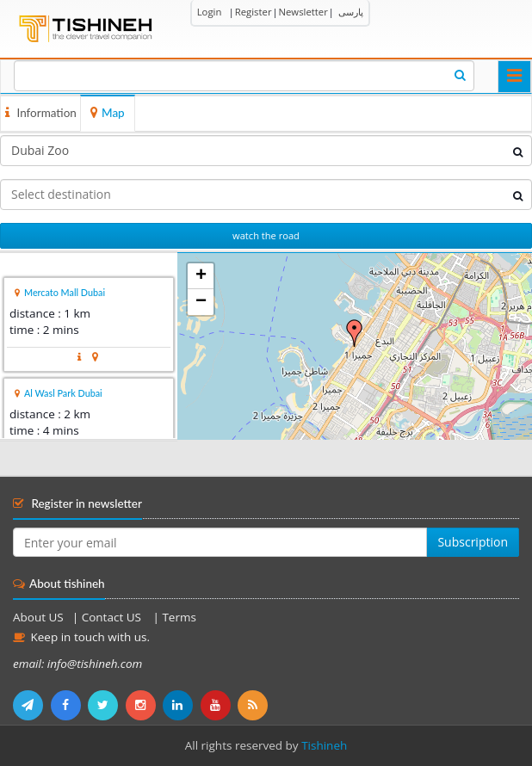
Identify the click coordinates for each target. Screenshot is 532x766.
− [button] (201, 302)
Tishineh (324, 745)
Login (210, 12)
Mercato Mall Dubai (65, 292)
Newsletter (303, 12)
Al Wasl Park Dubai (63, 393)
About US (38, 617)
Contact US (113, 617)
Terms (179, 617)
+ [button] (201, 276)
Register (254, 12)
